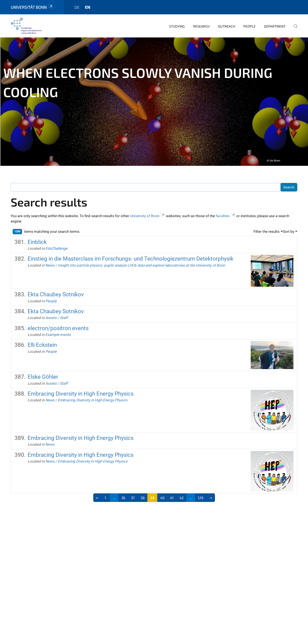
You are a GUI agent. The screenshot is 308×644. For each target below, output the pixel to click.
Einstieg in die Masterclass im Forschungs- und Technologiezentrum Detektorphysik (130, 257)
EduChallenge (56, 247)
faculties (226, 215)
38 (143, 496)
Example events (58, 333)
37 (133, 496)
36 (123, 496)
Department (275, 25)
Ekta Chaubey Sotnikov (56, 293)
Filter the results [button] (267, 230)
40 (162, 496)
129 (201, 496)
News (50, 264)
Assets (51, 316)
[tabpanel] (154, 100)
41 (172, 496)
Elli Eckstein (42, 344)
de (77, 6)
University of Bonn (148, 215)
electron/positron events (58, 327)
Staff (64, 316)
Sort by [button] (289, 230)
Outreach (227, 25)
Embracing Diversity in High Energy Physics (81, 392)
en (88, 6)
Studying (177, 25)
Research (201, 25)
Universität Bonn (32, 6)
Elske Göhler (43, 375)
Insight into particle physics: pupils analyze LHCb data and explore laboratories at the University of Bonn (141, 264)
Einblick (37, 241)
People (250, 25)
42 (182, 496)
